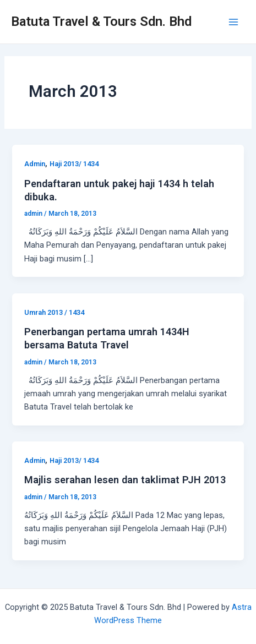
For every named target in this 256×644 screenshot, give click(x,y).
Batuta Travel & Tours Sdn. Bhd (101, 21)
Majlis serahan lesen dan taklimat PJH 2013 (125, 480)
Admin (35, 164)
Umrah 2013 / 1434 (54, 312)
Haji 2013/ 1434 (74, 164)
